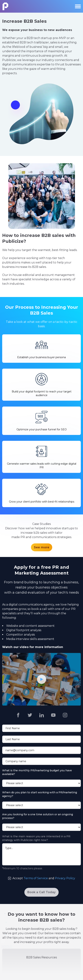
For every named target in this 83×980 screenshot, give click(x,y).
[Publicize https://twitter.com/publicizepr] (30, 715)
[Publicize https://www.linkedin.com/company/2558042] (42, 715)
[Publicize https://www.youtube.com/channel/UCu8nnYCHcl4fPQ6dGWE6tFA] (53, 715)
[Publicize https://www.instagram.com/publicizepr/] (65, 715)
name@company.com (20, 750)
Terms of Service (36, 878)
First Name (13, 728)
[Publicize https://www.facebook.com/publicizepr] (18, 715)
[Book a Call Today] (41, 892)
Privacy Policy (65, 878)
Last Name (13, 739)
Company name (16, 761)
